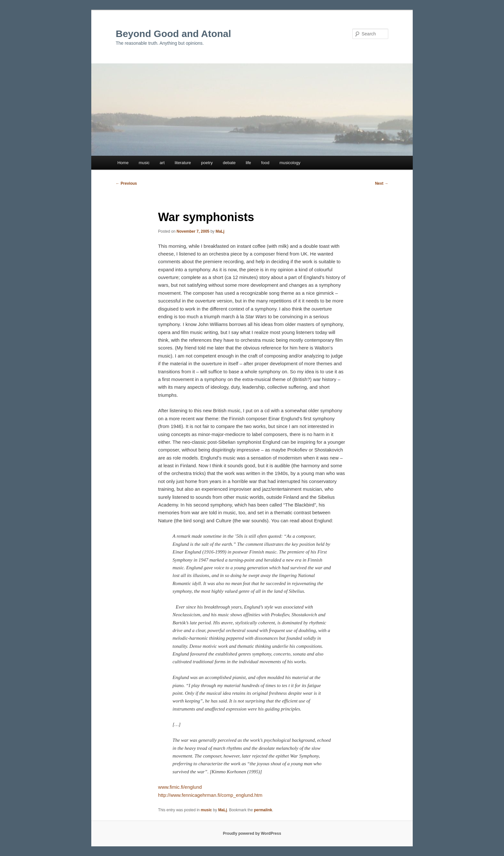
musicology (290, 163)
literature (183, 163)
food (265, 163)
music (144, 163)
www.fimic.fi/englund (180, 787)
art (162, 163)
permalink (263, 810)
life (248, 163)
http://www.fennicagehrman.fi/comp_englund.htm (210, 795)
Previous (126, 183)
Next (382, 183)
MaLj (220, 231)
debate (229, 163)
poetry (207, 163)
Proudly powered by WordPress (252, 833)
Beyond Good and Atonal (173, 34)
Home (123, 163)
